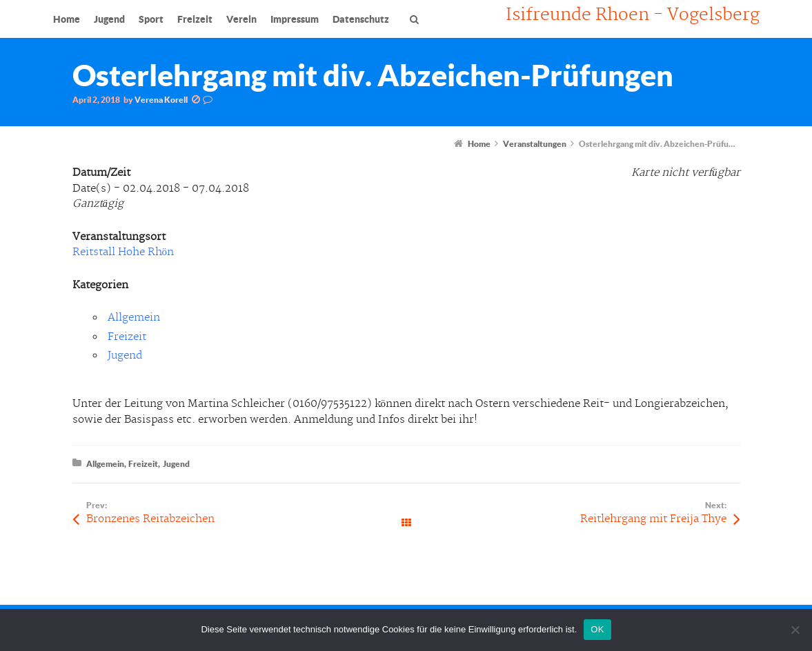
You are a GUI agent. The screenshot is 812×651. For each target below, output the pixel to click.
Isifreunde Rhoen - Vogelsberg (633, 15)
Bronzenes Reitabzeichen (150, 519)
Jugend (125, 355)
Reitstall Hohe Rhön (123, 252)
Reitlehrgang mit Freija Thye (653, 519)
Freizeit (127, 337)
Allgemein (134, 318)
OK (597, 629)
